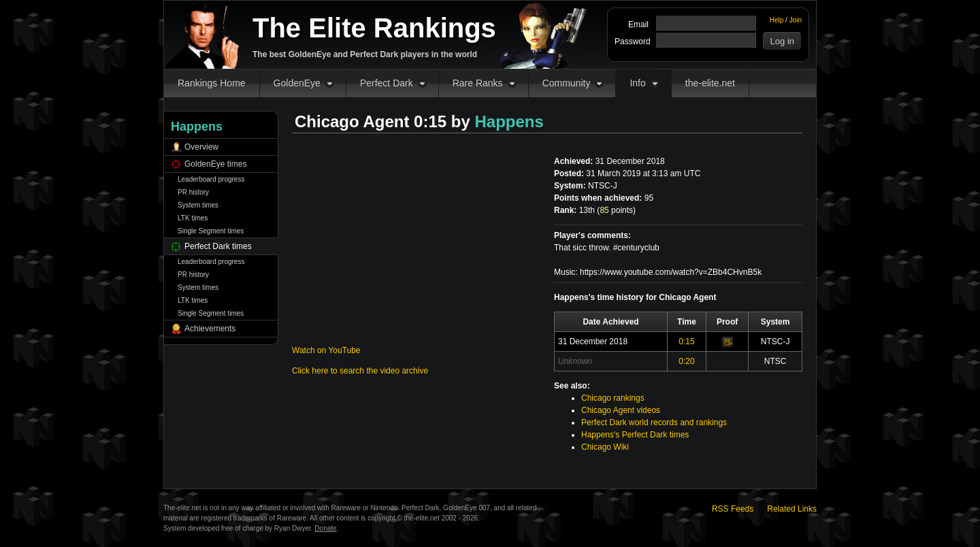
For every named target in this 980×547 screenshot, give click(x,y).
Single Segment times (211, 231)
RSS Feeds (733, 509)
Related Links (792, 509)
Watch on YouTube (326, 350)
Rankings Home (212, 83)
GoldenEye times (215, 164)
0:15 (686, 342)
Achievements (210, 329)
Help (777, 20)
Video (728, 342)
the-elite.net (710, 83)
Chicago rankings (613, 398)
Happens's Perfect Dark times (635, 435)
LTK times (193, 218)
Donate (325, 528)
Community (567, 83)
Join (796, 20)
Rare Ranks (478, 83)
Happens (509, 121)
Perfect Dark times (218, 246)
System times (198, 205)
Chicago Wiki (605, 447)
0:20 (686, 361)
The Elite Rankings (374, 28)
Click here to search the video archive (360, 371)
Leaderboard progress (211, 179)
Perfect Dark (387, 83)
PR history (193, 192)
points (616, 210)
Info (637, 83)
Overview (201, 147)
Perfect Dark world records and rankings (654, 422)
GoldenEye (297, 83)
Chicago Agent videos (621, 410)
